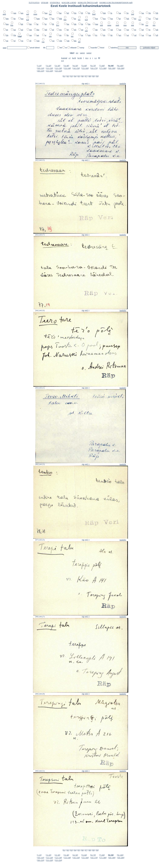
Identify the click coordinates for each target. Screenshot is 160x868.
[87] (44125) (40, 540)
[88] (90, 76)
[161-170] (94, 68)
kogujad (64, 58)
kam (38, 19)
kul (157, 19)
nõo (154, 25)
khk (61, 19)
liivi (58, 25)
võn (61, 41)
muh (117, 25)
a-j (70, 58)
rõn (7, 35)
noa (147, 25)
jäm (7, 19)
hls (89, 13)
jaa (120, 13)
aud (28, 14)
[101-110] (41, 68)
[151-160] (85, 68)
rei (135, 30)
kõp (12, 25)
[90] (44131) (40, 771)
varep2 (89, 53)
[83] (71, 76)
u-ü (62, 61)
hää (104, 13)
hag (46, 13)
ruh (157, 30)
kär (30, 24)
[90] (97, 76)
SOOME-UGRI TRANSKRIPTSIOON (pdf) (116, 3)
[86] (82, 76)
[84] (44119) (40, 310)
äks (75, 41)
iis (111, 13)
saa (30, 35)
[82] (68, 76)
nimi (4, 48)
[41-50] (75, 66)
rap (128, 30)
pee (31, 30)
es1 (77, 53)
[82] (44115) (40, 160)
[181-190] (112, 68)
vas (150, 35)
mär (133, 25)
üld (79, 42)
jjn (128, 13)
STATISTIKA (55, 3)
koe (97, 19)
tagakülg (123, 84)
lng (68, 24)
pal (22, 30)
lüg (89, 24)
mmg (109, 25)
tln (68, 35)
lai (37, 24)
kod (86, 20)
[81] (64, 76)
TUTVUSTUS (34, 3)
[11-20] (49, 66)
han (50, 14)
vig (7, 41)
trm (89, 35)
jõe (150, 13)
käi (22, 24)
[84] (75, 76)
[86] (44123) (40, 464)
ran (120, 30)
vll (30, 41)
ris (149, 30)
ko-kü (80, 58)
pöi (104, 30)
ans (22, 13)
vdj (157, 35)
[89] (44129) (40, 694)
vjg (22, 41)
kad (28, 20)
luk (75, 24)
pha (38, 30)
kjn (79, 20)
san (38, 35)
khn (65, 20)
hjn (75, 13)
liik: (45, 48)
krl (135, 19)
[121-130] (58, 68)
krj (120, 19)
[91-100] (120, 66)
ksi (150, 19)
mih (101, 25)
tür (111, 35)
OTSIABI (45, 3)
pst (82, 30)
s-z (96, 58)
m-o (87, 58)
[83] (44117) (40, 235)
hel (68, 13)
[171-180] (103, 68)
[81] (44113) (40, 84)
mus (125, 25)
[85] (79, 76)
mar (97, 24)
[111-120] (49, 68)
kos (104, 19)
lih (53, 24)
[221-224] (58, 71)
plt (68, 30)
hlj (82, 13)
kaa (22, 19)
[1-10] (39, 66)
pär (97, 30)
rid (143, 30)
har (60, 13)
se (45, 35)
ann (15, 13)
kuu (7, 24)
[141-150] (76, 68)
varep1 (82, 53)
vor (53, 41)
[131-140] (67, 68)
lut (82, 24)
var (143, 35)
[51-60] (84, 66)
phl (46, 30)
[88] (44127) (40, 617)
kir (75, 19)
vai (128, 35)
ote (7, 30)
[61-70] (93, 66)
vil (15, 41)
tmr (72, 36)
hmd (94, 14)
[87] (86, 76)
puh (86, 31)
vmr (38, 41)
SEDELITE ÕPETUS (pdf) (88, 3)
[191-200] (121, 68)
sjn (60, 35)
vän (68, 41)
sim (50, 36)
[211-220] (49, 71)
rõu (15, 35)
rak (112, 30)
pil (53, 30)
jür (15, 19)
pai (15, 30)
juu (143, 13)
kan (46, 19)
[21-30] (57, 66)
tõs (104, 35)
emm (35, 14)
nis (143, 24)
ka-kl (74, 58)
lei (46, 24)
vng (43, 42)
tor (82, 35)
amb (4, 14)
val (135, 35)
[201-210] (41, 71)
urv (120, 35)
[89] (94, 76)
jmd (133, 14)
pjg (60, 30)
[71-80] (102, 66)
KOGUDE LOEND (69, 3)
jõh (157, 13)
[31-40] (66, 66)
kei (53, 19)
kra (112, 19)
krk (128, 19)
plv (75, 30)
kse (140, 20)
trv (96, 35)
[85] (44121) (40, 388)
